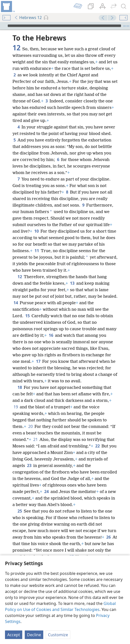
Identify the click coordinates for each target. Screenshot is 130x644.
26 (108, 537)
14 (16, 303)
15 (27, 316)
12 (20, 277)
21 (35, 439)
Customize (58, 635)
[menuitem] (7, 7)
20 (30, 426)
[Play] (3, 26)
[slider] (64, 26)
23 (29, 465)
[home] (7, 7)
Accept (14, 635)
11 (37, 251)
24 (46, 492)
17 (38, 361)
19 (16, 407)
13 (72, 283)
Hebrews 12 (28, 18)
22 (97, 446)
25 (20, 511)
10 (36, 231)
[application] (65, 26)
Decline (34, 635)
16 (51, 335)
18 (20, 387)
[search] (124, 7)
